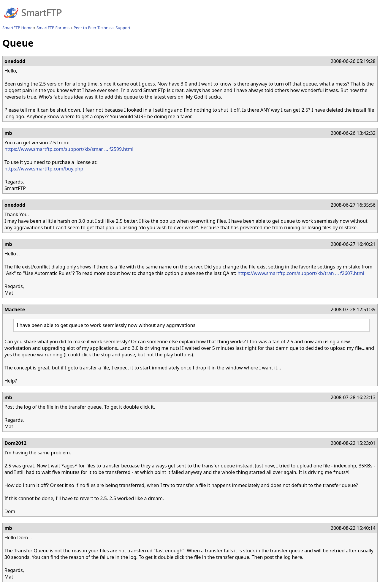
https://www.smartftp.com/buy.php (44, 169)
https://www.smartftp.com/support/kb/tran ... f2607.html (301, 273)
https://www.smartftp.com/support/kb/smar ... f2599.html (69, 149)
